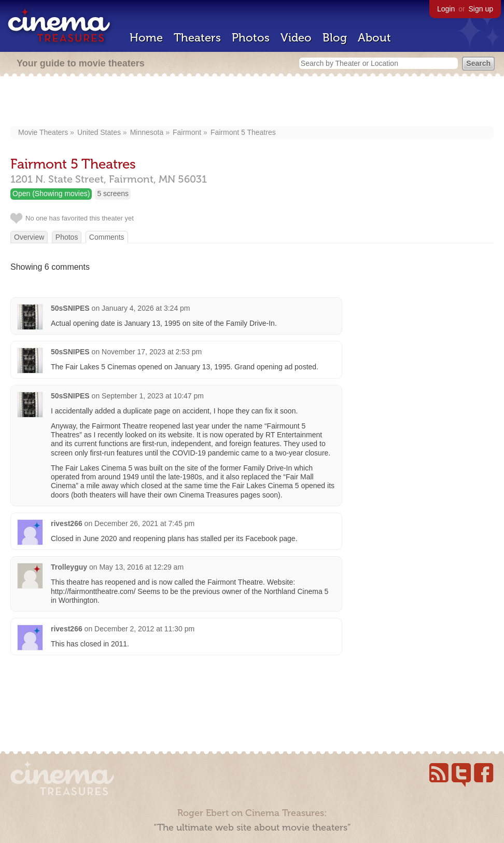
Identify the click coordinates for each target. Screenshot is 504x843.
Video (296, 38)
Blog (335, 38)
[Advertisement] (252, 102)
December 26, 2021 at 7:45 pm (144, 523)
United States (99, 132)
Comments (107, 237)
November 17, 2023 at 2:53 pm (152, 352)
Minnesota (147, 132)
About (374, 38)
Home (146, 38)
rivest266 (67, 523)
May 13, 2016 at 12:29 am (141, 567)
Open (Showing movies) (51, 194)
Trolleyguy (69, 567)
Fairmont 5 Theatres (243, 132)
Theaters (197, 38)
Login (446, 9)
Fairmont (187, 132)
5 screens (113, 194)
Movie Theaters (43, 132)
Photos (251, 38)
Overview (29, 237)
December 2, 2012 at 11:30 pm (144, 629)
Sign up (481, 9)
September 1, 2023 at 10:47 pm (153, 396)
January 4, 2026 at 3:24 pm (146, 308)
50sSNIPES (70, 308)
